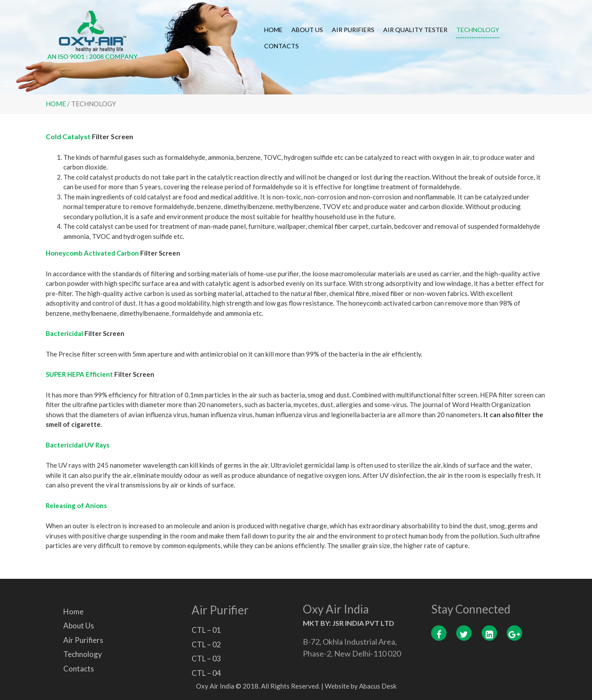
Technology (478, 30)
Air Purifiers (353, 30)
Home (273, 30)
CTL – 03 (206, 659)
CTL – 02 (206, 644)
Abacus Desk (378, 686)
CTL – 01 (206, 630)
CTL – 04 (206, 673)
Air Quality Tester (415, 30)
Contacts (281, 46)
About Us (307, 30)
